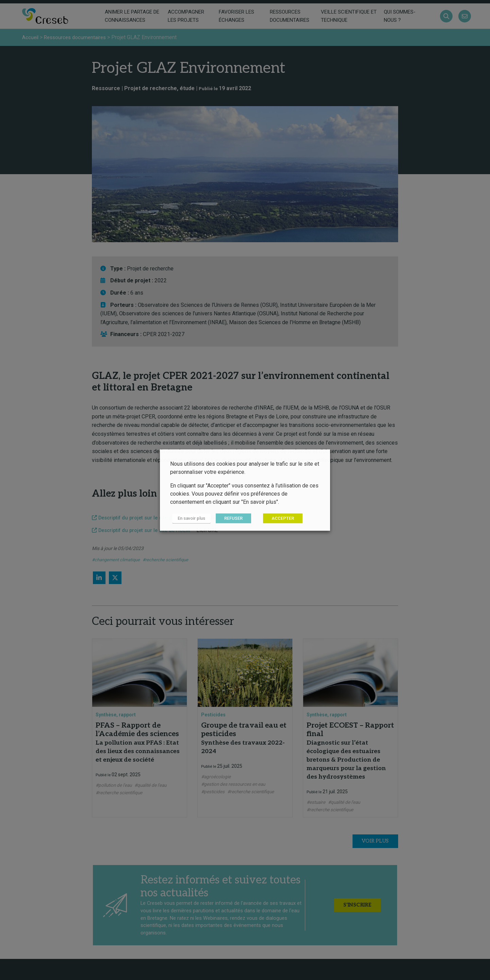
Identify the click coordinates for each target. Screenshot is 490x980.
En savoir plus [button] (189, 519)
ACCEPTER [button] (279, 519)
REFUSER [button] (229, 519)
